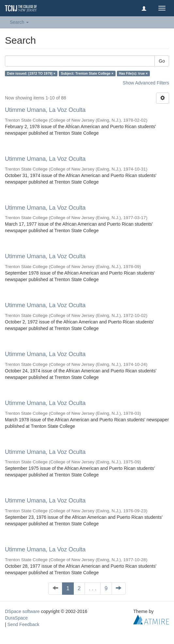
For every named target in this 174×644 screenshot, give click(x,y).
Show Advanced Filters (146, 83)
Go (162, 61)
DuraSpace (16, 618)
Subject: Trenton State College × (87, 73)
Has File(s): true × (133, 73)
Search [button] (19, 22)
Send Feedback (24, 624)
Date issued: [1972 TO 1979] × (31, 73)
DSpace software (22, 611)
